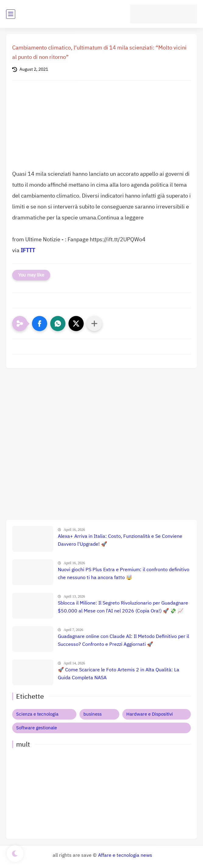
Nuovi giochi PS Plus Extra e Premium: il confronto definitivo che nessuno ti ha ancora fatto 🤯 (124, 574)
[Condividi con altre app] (94, 324)
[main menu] (11, 14)
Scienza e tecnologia (37, 714)
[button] (40, 324)
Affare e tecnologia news (125, 855)
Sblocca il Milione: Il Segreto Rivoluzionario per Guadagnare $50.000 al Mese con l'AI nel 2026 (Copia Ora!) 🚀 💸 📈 (123, 607)
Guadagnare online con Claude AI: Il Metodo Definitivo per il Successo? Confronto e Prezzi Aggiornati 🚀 (123, 640)
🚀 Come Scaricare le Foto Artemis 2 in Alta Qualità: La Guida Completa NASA (119, 674)
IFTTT (28, 250)
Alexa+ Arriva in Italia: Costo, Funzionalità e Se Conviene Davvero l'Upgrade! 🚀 (120, 540)
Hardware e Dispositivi (150, 714)
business (93, 714)
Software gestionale (37, 728)
